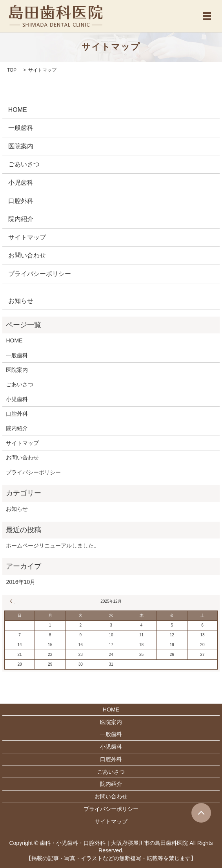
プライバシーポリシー (40, 274)
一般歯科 (21, 128)
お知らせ (21, 301)
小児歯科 (21, 183)
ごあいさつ (24, 164)
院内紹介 (21, 219)
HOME (18, 110)
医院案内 (21, 146)
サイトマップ (27, 237)
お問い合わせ (27, 255)
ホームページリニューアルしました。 (53, 546)
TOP (12, 70)
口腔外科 (21, 201)
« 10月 (13, 601)
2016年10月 (21, 582)
